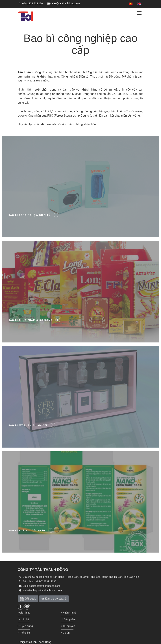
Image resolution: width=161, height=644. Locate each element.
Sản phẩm (67, 629)
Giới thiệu (24, 622)
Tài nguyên (67, 635)
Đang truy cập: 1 (54, 608)
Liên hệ (24, 629)
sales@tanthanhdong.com (63, 3)
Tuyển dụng (24, 635)
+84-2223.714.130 (31, 3)
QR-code (28, 608)
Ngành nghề (67, 622)
